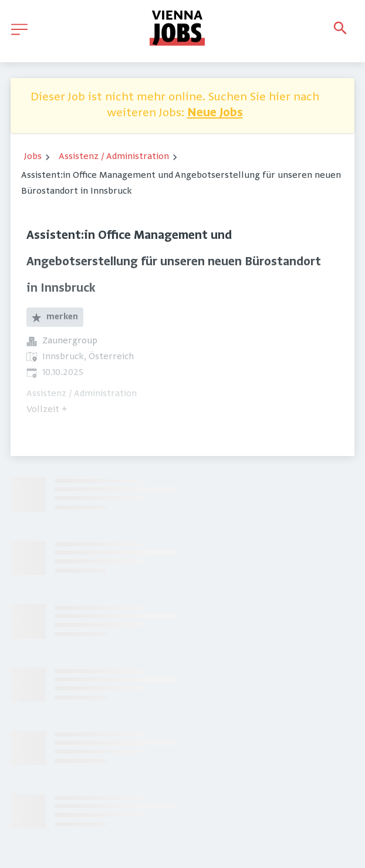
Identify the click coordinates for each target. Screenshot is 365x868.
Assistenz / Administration (114, 157)
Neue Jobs (215, 114)
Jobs (33, 157)
